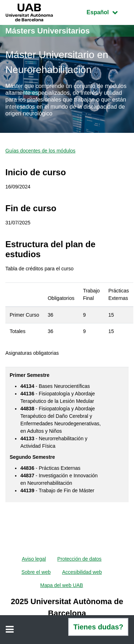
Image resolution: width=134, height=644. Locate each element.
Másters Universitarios (48, 31)
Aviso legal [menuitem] (34, 559)
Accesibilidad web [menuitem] (82, 572)
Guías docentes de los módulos (40, 151)
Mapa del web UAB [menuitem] (62, 585)
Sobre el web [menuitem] (36, 572)
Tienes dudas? (98, 627)
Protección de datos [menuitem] (79, 559)
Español (107, 12)
